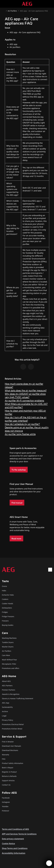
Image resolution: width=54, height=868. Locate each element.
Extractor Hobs (8, 595)
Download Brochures (10, 750)
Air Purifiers (7, 651)
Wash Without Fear (9, 660)
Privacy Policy (8, 720)
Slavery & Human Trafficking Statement (17, 698)
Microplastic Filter (9, 664)
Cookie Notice (8, 844)
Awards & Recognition (11, 694)
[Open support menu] (49, 863)
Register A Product (9, 772)
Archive (5, 711)
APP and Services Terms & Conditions (19, 834)
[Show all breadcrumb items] (4, 11)
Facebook (6, 798)
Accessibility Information (14, 853)
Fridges (5, 612)
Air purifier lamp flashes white (20, 434)
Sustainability (7, 707)
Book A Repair (8, 767)
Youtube (5, 806)
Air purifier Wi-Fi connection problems (24, 400)
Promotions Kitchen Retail (12, 729)
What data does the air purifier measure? (26, 390)
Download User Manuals (11, 746)
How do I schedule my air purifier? (22, 424)
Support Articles (8, 780)
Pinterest (5, 811)
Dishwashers (7, 608)
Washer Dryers (8, 647)
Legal (4, 716)
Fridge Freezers (8, 616)
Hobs (4, 590)
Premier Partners (9, 690)
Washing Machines (9, 638)
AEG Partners (7, 685)
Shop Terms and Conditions (15, 848)
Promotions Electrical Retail (13, 724)
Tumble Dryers (8, 642)
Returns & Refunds (9, 776)
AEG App (6, 703)
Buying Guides (8, 625)
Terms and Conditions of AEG (15, 829)
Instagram (6, 802)
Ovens (4, 586)
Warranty (6, 754)
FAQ (4, 759)
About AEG (6, 681)
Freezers (5, 621)
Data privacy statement (13, 839)
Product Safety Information (13, 763)
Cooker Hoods (8, 603)
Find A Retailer (8, 742)
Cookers (5, 599)
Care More (6, 655)
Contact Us (6, 785)
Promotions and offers (11, 668)
